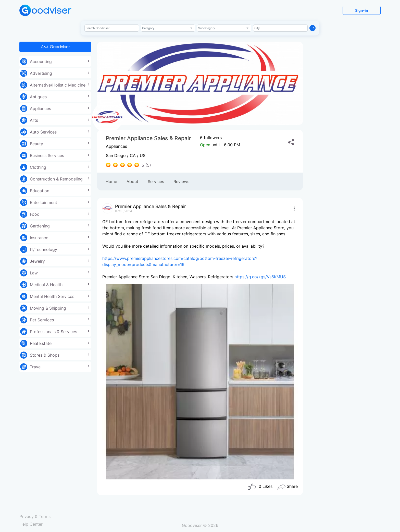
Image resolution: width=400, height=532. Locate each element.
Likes (260, 487)
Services (156, 182)
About (132, 182)
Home (111, 182)
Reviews (181, 182)
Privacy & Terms (35, 516)
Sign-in (362, 10)
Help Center (31, 524)
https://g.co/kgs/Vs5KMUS (260, 277)
